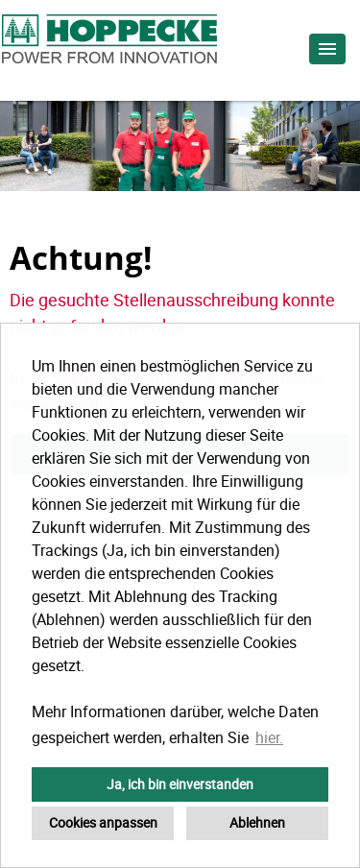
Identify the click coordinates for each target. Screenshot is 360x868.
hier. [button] (269, 737)
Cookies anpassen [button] (103, 822)
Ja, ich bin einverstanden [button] (180, 784)
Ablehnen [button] (257, 822)
